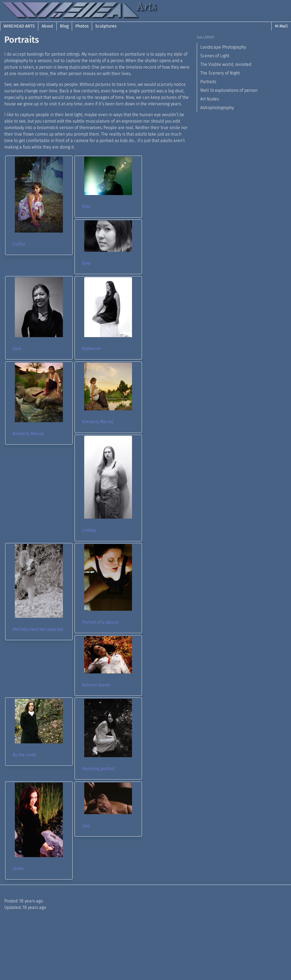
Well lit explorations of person (229, 90)
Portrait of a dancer (101, 622)
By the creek (25, 755)
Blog (64, 26)
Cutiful (19, 244)
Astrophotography (217, 108)
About (47, 26)
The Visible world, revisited (226, 64)
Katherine (91, 349)
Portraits (208, 82)
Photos (82, 26)
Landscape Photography (223, 47)
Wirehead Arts (19, 26)
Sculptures (106, 26)
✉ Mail (281, 26)
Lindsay (89, 530)
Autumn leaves (96, 685)
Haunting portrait (98, 769)
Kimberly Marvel (28, 434)
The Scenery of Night (220, 73)
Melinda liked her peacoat (38, 629)
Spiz (86, 826)
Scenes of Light (215, 56)
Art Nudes (210, 99)
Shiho (18, 869)
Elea (86, 207)
